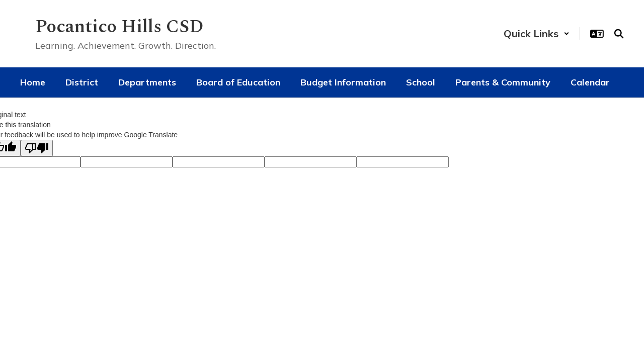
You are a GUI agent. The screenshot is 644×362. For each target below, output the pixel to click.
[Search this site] (619, 34)
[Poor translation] (37, 148)
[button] (537, 33)
